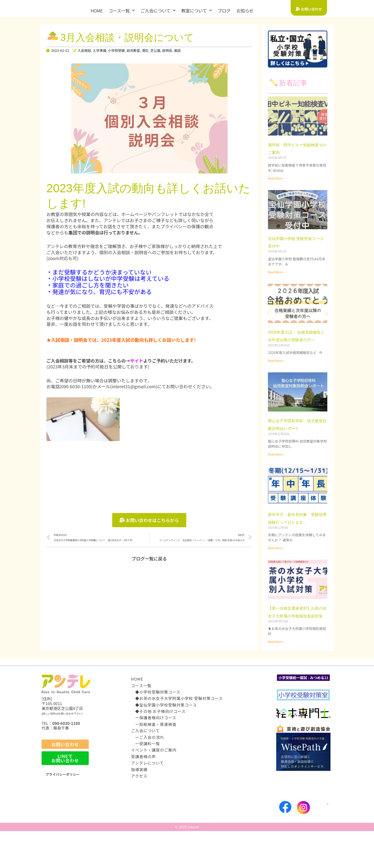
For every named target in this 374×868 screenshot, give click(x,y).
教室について (196, 11)
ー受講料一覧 (145, 780)
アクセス (139, 813)
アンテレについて (147, 800)
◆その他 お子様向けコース (158, 748)
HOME (97, 11)
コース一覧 (122, 11)
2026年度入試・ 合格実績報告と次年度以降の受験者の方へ (297, 345)
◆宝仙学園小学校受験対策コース (164, 742)
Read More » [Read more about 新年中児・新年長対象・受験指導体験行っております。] (276, 577)
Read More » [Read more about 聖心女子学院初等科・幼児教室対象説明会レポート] (276, 476)
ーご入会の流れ (148, 774)
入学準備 (103, 55)
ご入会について (158, 11)
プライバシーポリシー (65, 811)
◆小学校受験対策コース (156, 729)
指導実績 (139, 806)
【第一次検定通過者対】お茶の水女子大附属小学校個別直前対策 (297, 644)
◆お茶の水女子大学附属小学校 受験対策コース (177, 735)
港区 (153, 55)
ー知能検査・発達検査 (154, 761)
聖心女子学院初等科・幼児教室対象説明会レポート (297, 441)
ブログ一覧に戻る (149, 565)
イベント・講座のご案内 (154, 787)
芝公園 (164, 55)
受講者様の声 (143, 793)
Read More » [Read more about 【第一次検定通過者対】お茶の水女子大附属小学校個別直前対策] (276, 679)
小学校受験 (122, 55)
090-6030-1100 (66, 760)
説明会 (177, 55)
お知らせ (245, 11)
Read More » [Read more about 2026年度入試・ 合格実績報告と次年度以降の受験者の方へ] (276, 374)
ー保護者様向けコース (154, 754)
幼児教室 (140, 55)
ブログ (224, 11)
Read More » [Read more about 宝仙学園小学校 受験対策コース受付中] (276, 277)
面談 (187, 55)
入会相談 (87, 55)
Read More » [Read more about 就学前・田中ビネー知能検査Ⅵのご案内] (276, 183)
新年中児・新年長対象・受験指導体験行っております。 (297, 543)
